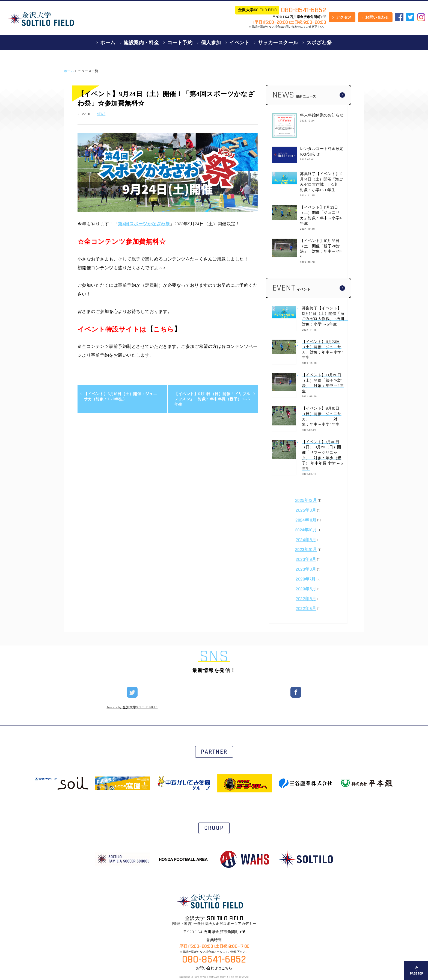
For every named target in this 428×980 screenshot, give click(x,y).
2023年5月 (306, 589)
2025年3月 (306, 510)
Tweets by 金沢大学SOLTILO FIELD (132, 707)
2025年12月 (306, 501)
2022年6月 (306, 609)
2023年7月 (306, 579)
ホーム (69, 71)
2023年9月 (306, 560)
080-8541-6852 (303, 10)
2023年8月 (306, 569)
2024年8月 (306, 540)
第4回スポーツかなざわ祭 (144, 224)
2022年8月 (306, 599)
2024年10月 (306, 530)
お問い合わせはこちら (214, 968)
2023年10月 (306, 550)
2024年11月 (306, 520)
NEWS (101, 114)
